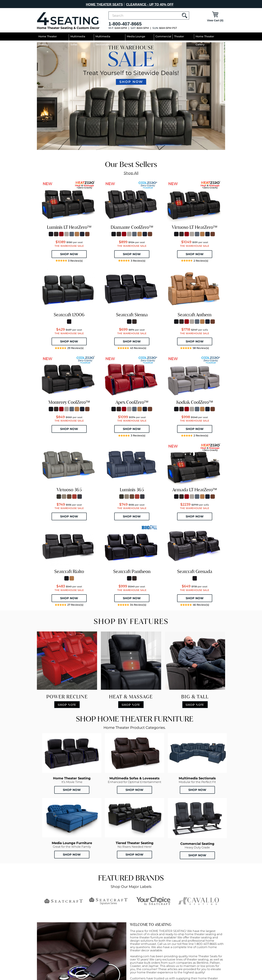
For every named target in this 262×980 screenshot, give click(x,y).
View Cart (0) (215, 20)
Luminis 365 (132, 490)
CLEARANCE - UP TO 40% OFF (150, 4)
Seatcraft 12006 (69, 315)
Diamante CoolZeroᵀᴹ (132, 227)
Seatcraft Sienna (132, 315)
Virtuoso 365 (69, 490)
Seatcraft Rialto (69, 571)
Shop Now (72, 790)
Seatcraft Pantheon (132, 571)
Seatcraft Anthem (195, 315)
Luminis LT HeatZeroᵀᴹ (69, 227)
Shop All (131, 173)
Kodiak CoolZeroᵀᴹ (195, 402)
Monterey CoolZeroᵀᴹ (69, 402)
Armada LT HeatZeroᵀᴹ (195, 490)
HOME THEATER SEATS (104, 4)
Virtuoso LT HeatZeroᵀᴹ (195, 227)
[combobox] (149, 16)
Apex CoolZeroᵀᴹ (132, 402)
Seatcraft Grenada (195, 571)
